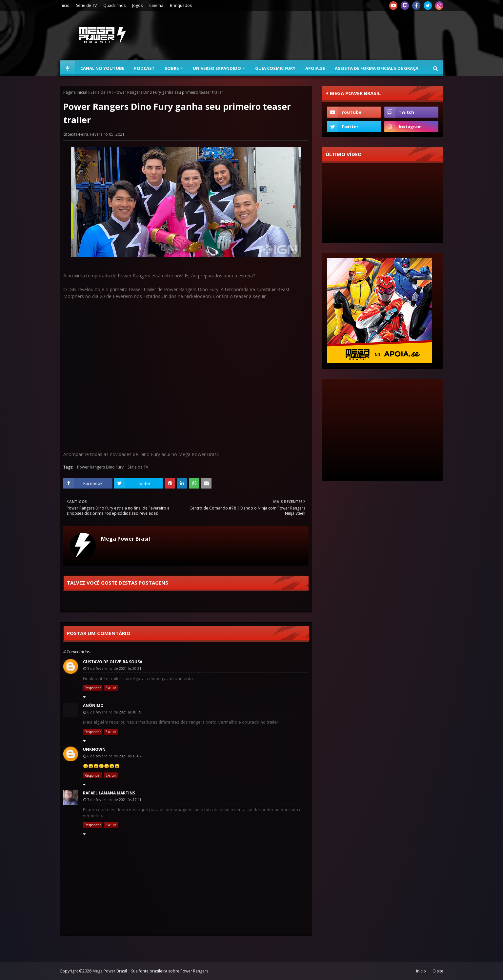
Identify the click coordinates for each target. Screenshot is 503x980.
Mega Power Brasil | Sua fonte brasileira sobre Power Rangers (150, 971)
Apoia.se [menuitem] (315, 68)
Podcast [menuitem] (144, 68)
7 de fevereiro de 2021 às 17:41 (114, 800)
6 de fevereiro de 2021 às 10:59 (114, 712)
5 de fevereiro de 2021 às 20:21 (114, 668)
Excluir (111, 688)
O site (438, 971)
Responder (93, 688)
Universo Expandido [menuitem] (217, 68)
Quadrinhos (114, 5)
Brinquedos (181, 5)
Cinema (156, 5)
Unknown (94, 749)
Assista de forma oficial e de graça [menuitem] (377, 68)
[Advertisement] (324, 36)
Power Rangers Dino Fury (100, 467)
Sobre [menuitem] (172, 68)
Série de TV (86, 5)
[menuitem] (68, 68)
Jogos (137, 5)
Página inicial (75, 92)
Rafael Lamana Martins (109, 793)
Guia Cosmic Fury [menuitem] (275, 68)
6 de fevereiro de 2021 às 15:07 (114, 756)
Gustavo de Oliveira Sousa (113, 662)
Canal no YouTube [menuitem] (102, 68)
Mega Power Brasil (126, 539)
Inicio (65, 5)
